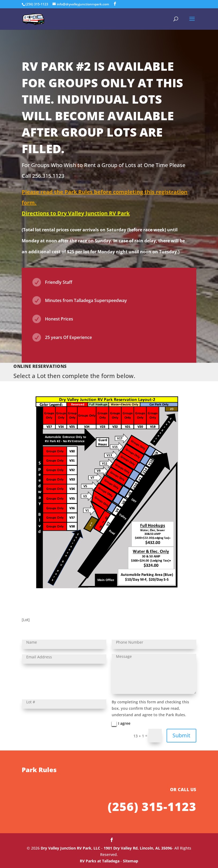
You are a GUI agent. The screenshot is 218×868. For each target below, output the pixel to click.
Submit (181, 735)
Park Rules (39, 843)
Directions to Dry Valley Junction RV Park (76, 213)
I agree (121, 723)
